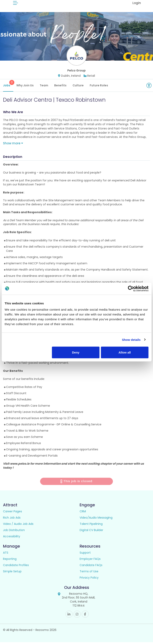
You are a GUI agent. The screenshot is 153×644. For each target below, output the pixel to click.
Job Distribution (14, 532)
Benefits (60, 87)
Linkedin (69, 616)
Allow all (125, 352)
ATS (6, 554)
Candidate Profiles (16, 567)
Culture (78, 87)
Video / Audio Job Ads (18, 526)
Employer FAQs (90, 561)
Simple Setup (12, 573)
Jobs (8, 85)
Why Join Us (25, 87)
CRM (83, 513)
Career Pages (12, 513)
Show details (131, 340)
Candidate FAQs (91, 567)
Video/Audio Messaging (96, 519)
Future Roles (99, 87)
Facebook (85, 616)
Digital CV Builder (91, 532)
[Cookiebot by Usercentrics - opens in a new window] (131, 288)
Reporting (10, 561)
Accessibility (12, 538)
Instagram (77, 616)
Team (44, 87)
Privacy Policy (89, 579)
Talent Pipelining (91, 526)
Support (85, 554)
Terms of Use (89, 573)
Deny (76, 352)
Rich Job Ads (12, 519)
